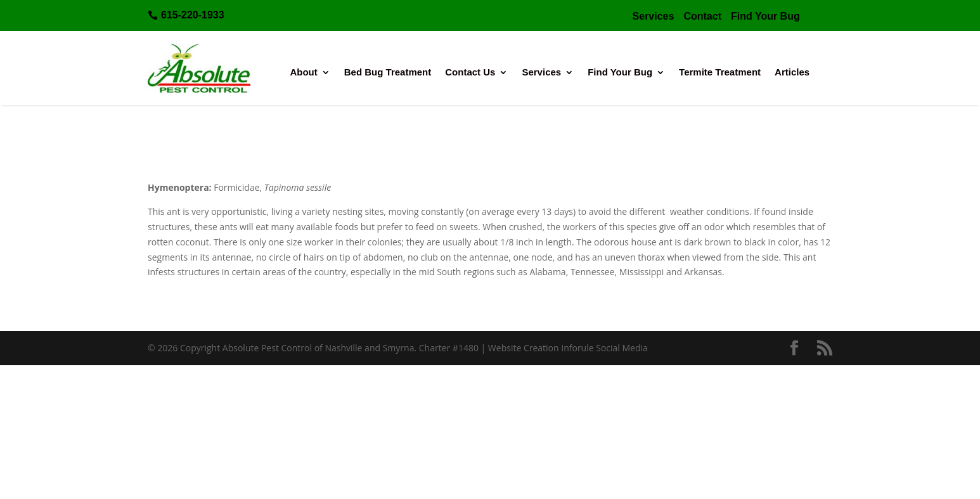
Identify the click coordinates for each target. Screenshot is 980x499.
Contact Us (470, 73)
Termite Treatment (720, 73)
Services (541, 73)
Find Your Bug (620, 73)
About (303, 73)
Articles (792, 73)
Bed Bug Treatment (388, 73)
